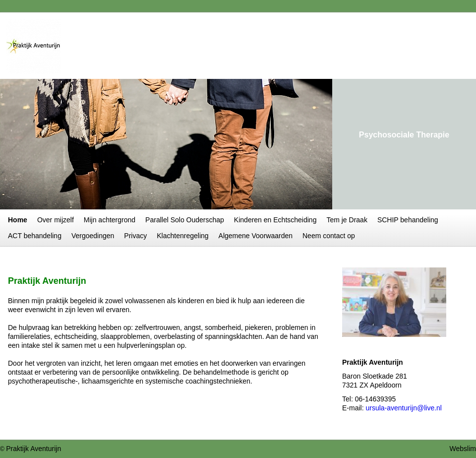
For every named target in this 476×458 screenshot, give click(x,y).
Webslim (463, 449)
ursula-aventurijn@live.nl (404, 408)
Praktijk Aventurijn (33, 449)
